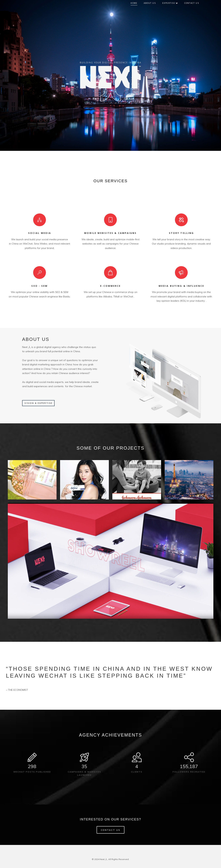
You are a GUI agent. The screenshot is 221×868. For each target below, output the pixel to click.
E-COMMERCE (110, 286)
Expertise (172, 3)
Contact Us (194, 3)
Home (136, 3)
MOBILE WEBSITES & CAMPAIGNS (110, 233)
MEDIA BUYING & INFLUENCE (181, 286)
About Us (152, 3)
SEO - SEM (40, 286)
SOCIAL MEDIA (40, 233)
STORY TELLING (181, 233)
